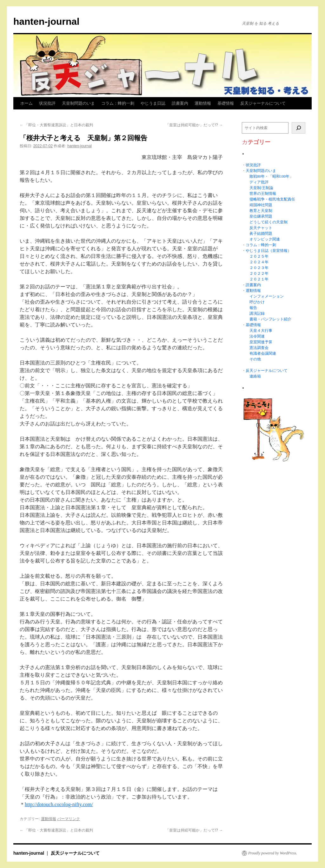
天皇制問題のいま (78, 103)
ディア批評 (259, 182)
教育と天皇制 (261, 211)
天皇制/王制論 (261, 188)
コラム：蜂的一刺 (118, 103)
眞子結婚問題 (261, 233)
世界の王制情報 (263, 194)
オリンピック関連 (265, 239)
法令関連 (257, 336)
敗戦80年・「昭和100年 (269, 176)
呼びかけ (257, 302)
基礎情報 (226, 103)
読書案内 (180, 103)
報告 (253, 308)
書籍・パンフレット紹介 (270, 319)
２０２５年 (259, 256)
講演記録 (257, 313)
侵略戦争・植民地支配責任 (272, 199)
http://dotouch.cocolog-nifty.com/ (59, 804)
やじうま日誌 (153, 103)
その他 (255, 359)
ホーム (27, 103)
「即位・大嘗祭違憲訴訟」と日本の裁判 (56, 125)
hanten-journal (46, 21)
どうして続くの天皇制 (269, 222)
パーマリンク (69, 819)
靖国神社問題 (261, 205)
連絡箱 (255, 376)
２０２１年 (259, 279)
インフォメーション (267, 296)
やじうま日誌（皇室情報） (269, 251)
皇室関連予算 (261, 342)
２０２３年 (259, 268)
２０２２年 (259, 273)
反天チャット (261, 228)
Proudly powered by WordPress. (273, 853)
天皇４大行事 (261, 331)
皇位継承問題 (261, 216)
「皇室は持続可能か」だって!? (194, 125)
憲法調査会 (259, 348)
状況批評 (47, 103)
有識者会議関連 (263, 353)
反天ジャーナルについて (263, 103)
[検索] (298, 128)
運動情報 (203, 103)
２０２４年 (259, 262)
